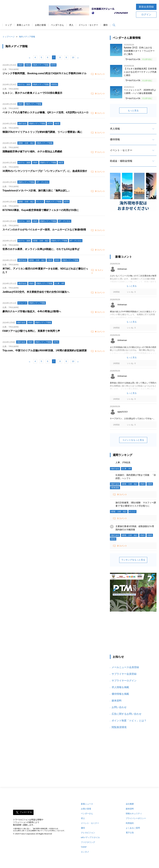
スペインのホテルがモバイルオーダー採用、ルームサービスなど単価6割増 (44, 230)
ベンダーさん (57, 25)
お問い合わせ (119, 707)
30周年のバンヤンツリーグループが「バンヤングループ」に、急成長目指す (45, 171)
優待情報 (115, 139)
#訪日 (113, 539)
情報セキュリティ (134, 814)
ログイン (146, 14)
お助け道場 (40, 25)
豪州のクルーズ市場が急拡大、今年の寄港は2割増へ (32, 311)
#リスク (133, 512)
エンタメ (85, 852)
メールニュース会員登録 (125, 667)
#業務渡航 (115, 488)
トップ (8, 25)
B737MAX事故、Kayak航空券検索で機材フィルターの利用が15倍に (41, 210)
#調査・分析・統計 (130, 484)
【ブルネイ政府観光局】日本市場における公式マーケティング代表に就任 (140, 72)
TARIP (84, 847)
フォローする (26, 812)
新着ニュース (23, 25)
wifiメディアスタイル (90, 837)
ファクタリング (88, 842)
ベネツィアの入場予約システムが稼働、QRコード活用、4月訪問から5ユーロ (45, 112)
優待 (105, 25)
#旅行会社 (115, 469)
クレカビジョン (88, 833)
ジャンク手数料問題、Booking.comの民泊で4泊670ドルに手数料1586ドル (44, 73)
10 (73, 57)
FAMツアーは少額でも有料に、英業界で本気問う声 (31, 331)
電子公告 (130, 833)
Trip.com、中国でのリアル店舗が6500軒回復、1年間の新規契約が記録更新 (45, 350)
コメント (100, 74)
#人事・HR (126, 469)
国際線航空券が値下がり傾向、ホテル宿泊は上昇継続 (32, 151)
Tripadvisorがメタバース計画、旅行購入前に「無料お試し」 (36, 191)
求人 (71, 25)
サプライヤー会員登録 (124, 674)
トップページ (9, 37)
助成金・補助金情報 (121, 161)
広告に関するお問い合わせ (127, 714)
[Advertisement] (133, 235)
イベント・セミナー (88, 25)
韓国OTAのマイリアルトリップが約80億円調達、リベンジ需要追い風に (42, 132)
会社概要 (130, 804)
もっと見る (133, 110)
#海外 (142, 484)
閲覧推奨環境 (119, 727)
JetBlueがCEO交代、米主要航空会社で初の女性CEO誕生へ (36, 292)
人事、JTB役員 (123, 462)
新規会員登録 (146, 7)
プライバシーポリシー (136, 818)
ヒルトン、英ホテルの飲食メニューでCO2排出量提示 (32, 93)
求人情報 (115, 129)
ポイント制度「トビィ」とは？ (129, 721)
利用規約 (130, 823)
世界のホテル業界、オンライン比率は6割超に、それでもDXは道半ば (41, 249)
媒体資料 (117, 701)
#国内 (150, 484)
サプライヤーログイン (124, 681)
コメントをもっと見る (133, 440)
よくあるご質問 (133, 828)
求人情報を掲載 (120, 687)
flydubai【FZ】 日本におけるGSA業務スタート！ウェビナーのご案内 (139, 51)
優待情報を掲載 (120, 694)
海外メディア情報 (27, 37)
